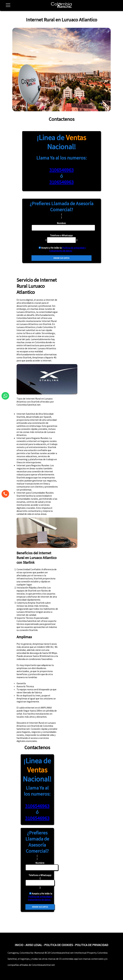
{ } (40, 881)
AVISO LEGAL (34, 945)
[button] (7, 7)
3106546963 (61, 170)
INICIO (19, 945)
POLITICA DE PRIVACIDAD (92, 945)
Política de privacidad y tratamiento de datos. (68, 249)
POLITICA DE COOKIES (59, 945)
